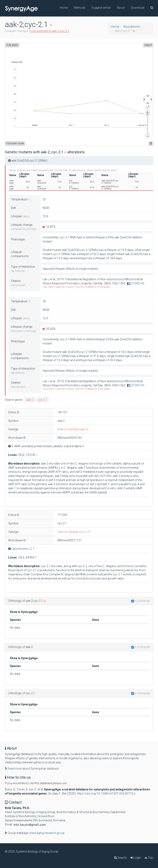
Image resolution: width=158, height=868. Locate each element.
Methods (80, 8)
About (121, 8)
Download (138, 8)
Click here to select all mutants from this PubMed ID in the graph (76, 287)
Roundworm (132, 27)
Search (120, 858)
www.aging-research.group (47, 833)
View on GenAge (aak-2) (73, 429)
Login (136, 858)
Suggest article (101, 8)
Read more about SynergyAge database (32, 769)
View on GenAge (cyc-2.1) (74, 532)
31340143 (136, 283)
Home (64, 8)
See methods (18, 271)
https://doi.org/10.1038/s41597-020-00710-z (106, 793)
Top (149, 858)
